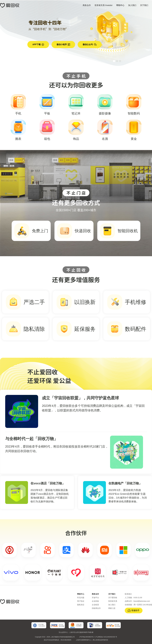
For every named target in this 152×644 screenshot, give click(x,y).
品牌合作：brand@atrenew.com (137, 601)
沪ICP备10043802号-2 (87, 637)
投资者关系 (113, 601)
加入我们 (112, 605)
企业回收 (95, 601)
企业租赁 (95, 605)
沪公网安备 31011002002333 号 (106, 637)
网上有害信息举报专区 (101, 640)
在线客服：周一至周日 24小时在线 (138, 605)
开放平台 (95, 598)
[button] (114, 61)
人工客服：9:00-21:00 (133, 598)
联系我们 (128, 594)
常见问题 (81, 598)
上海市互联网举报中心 (83, 640)
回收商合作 (96, 608)
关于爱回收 (113, 598)
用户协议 (81, 601)
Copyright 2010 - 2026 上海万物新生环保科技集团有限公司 (55, 637)
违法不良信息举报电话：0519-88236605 (58, 640)
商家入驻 (112, 608)
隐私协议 (81, 605)
